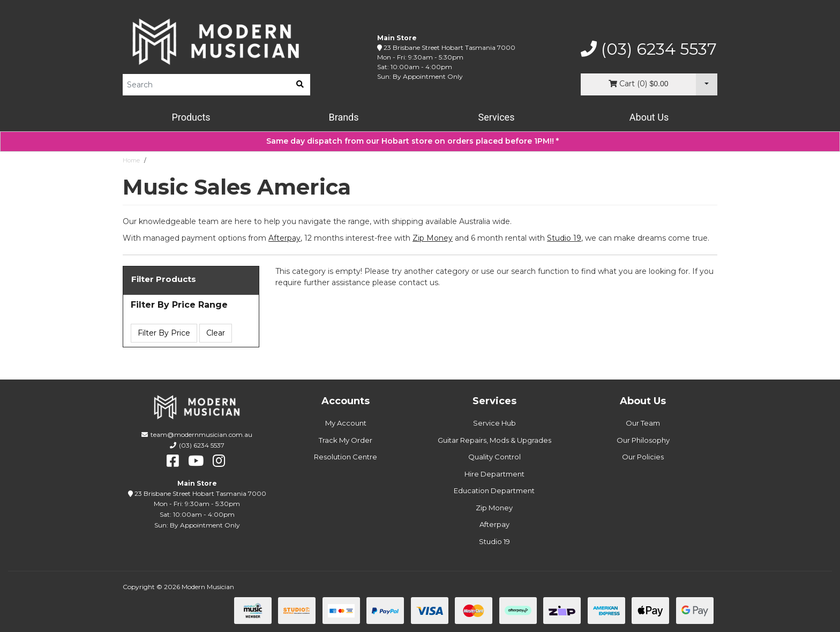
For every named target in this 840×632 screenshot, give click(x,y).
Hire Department (494, 474)
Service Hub (494, 423)
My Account (346, 423)
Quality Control (494, 457)
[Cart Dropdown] (707, 84)
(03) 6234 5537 (649, 49)
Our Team (643, 423)
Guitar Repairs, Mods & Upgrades (494, 440)
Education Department (494, 490)
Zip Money (494, 508)
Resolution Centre (346, 457)
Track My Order (346, 440)
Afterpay (494, 524)
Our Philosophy (643, 440)
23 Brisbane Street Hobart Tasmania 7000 (449, 47)
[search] (300, 85)
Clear (216, 333)
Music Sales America (179, 160)
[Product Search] (206, 85)
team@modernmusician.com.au (201, 434)
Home (131, 160)
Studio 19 (564, 238)
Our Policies (643, 457)
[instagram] (219, 461)
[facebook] (173, 461)
